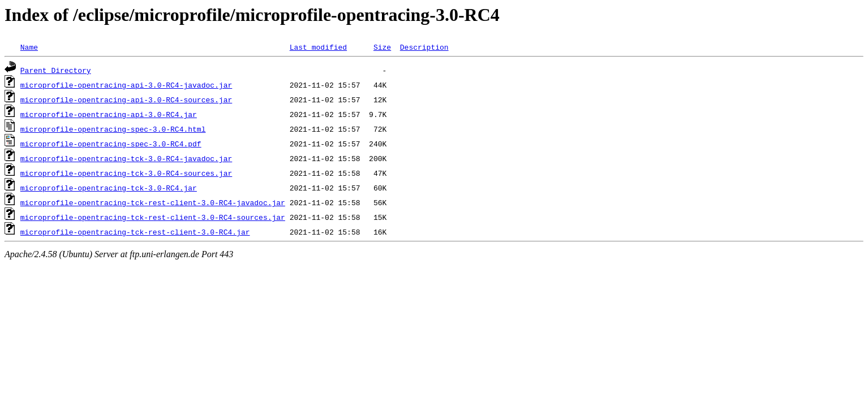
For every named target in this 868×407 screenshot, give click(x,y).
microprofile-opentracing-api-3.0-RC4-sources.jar (126, 99)
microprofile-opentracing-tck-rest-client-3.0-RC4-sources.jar (153, 217)
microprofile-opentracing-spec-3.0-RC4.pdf (111, 144)
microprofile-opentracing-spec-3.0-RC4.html (113, 129)
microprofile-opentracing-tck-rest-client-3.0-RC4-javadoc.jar (153, 202)
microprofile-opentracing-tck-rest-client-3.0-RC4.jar (135, 232)
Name (29, 47)
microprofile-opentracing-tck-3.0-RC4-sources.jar (126, 173)
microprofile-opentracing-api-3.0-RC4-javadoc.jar (126, 85)
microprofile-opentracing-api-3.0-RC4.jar (109, 114)
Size (382, 47)
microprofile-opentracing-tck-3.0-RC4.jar (109, 188)
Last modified (318, 47)
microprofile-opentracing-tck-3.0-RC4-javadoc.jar (126, 158)
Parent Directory (56, 70)
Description (424, 47)
